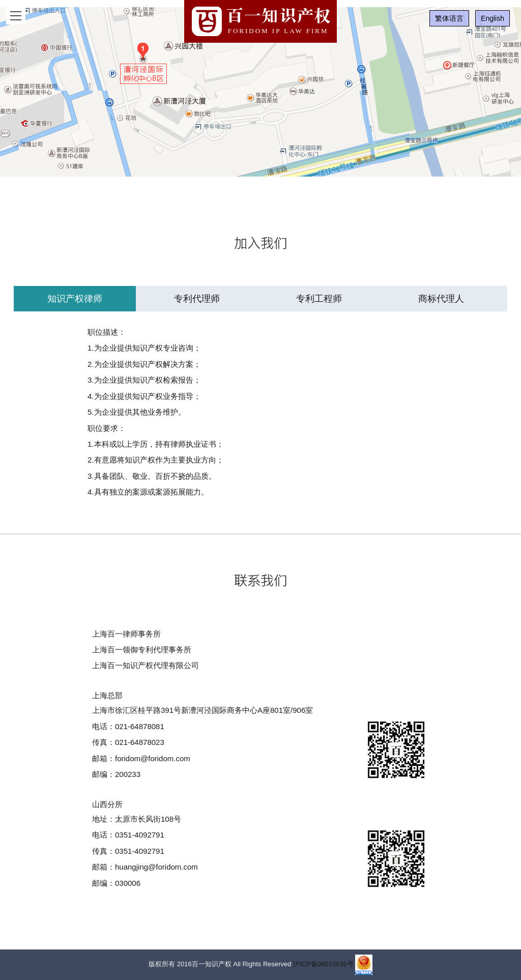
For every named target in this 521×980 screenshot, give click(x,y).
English (493, 18)
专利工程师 (319, 299)
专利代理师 (197, 299)
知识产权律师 (75, 299)
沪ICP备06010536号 (323, 964)
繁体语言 (449, 18)
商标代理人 (441, 299)
